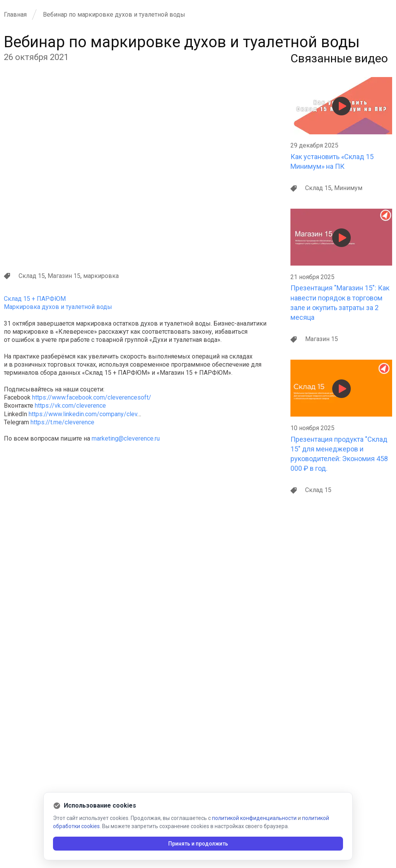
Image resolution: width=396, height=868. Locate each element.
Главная (15, 15)
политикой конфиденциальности (254, 818)
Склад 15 (32, 276)
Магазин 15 (64, 276)
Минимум (348, 188)
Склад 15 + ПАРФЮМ (35, 299)
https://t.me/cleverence (62, 422)
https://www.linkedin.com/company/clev (83, 414)
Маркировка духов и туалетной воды (58, 307)
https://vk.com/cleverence (70, 406)
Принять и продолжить (198, 844)
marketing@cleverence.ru (126, 438)
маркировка (101, 276)
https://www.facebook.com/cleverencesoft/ (92, 397)
